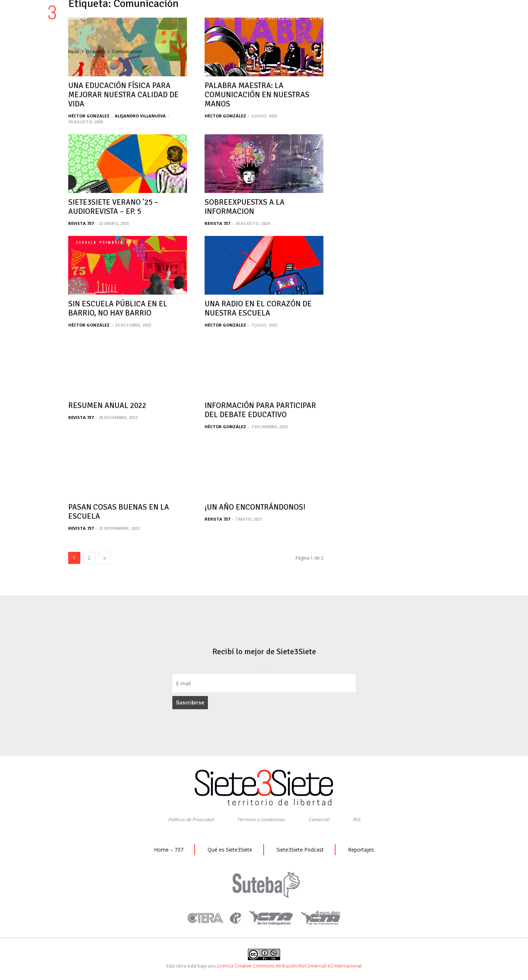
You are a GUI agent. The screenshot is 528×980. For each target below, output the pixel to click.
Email (264, 669)
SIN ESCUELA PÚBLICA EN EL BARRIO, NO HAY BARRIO (118, 308)
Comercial (319, 819)
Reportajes (361, 850)
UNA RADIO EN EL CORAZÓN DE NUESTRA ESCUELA (258, 308)
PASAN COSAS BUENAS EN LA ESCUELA (119, 512)
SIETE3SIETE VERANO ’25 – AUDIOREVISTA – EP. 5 (113, 207)
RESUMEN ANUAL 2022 (107, 405)
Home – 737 (169, 850)
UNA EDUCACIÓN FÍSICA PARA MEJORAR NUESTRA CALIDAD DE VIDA (123, 95)
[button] (468, 18)
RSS (357, 819)
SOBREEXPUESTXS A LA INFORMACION (245, 207)
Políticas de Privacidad (191, 819)
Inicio (74, 52)
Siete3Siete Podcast (300, 850)
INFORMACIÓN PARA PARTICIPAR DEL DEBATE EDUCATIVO (260, 410)
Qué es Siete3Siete (230, 850)
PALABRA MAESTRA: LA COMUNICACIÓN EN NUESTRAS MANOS (257, 95)
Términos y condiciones (261, 819)
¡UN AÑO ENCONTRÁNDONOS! (255, 507)
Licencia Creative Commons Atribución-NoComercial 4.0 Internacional (289, 966)
